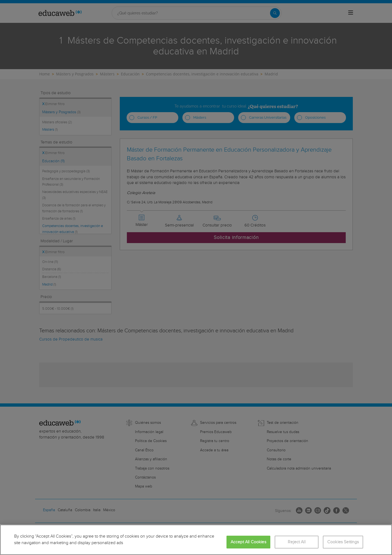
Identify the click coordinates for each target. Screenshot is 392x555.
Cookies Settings (343, 542)
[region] (196, 540)
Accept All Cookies (248, 542)
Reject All (297, 542)
